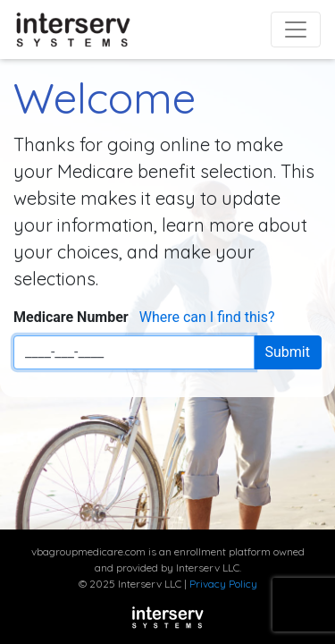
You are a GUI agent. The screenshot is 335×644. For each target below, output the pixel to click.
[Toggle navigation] (296, 30)
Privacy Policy (223, 584)
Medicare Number (71, 317)
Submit (288, 352)
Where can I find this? (207, 317)
